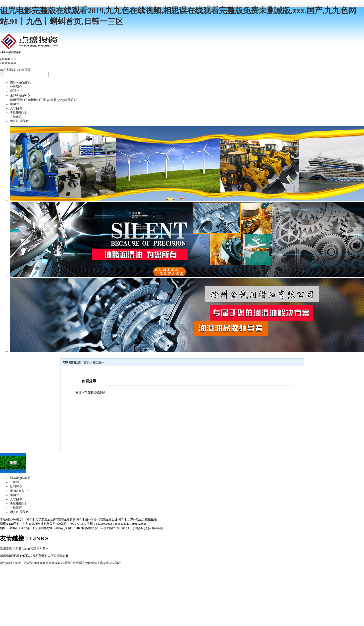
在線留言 (16, 117)
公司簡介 (16, 87)
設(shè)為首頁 (21, 70)
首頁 (87, 362)
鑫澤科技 (158, 528)
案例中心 (16, 104)
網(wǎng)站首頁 (20, 82)
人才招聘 (16, 108)
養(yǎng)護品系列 (65, 100)
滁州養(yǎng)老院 (24, 549)
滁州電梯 (6, 549)
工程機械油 (32, 100)
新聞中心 (16, 91)
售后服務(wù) (19, 113)
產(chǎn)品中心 (20, 95)
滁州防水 (43, 549)
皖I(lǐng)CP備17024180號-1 (112, 528)
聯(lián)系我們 (19, 121)
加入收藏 (6, 70)
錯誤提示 (99, 362)
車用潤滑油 (17, 100)
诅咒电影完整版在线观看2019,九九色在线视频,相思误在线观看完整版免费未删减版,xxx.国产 (60, 563)
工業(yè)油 (47, 100)
